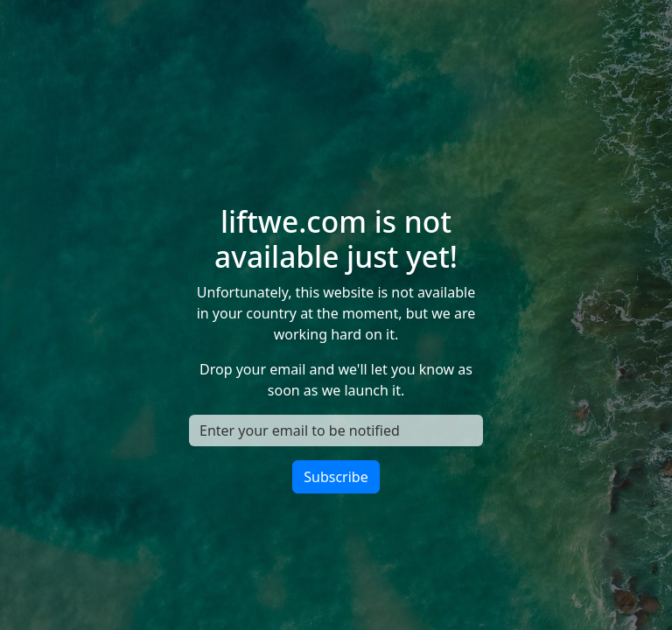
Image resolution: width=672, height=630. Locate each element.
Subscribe (336, 477)
